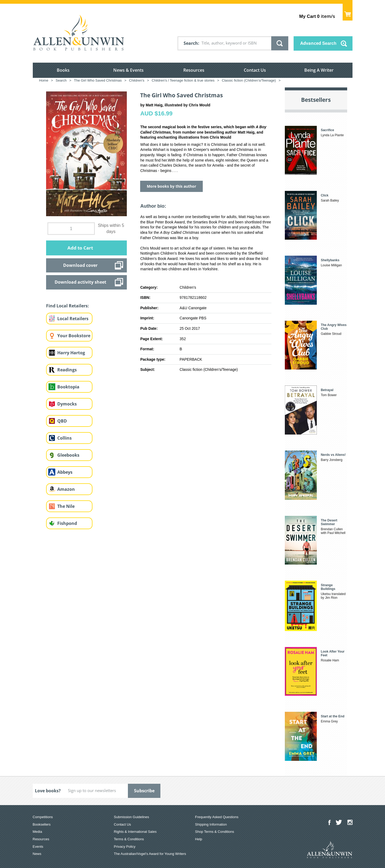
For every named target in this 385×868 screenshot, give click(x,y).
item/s (317, 16)
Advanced (318, 43)
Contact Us (255, 70)
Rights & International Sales (135, 832)
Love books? (48, 791)
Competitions (43, 817)
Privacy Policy (125, 847)
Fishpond (67, 523)
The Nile (66, 506)
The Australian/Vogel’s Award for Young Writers (150, 854)
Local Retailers (73, 319)
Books (63, 70)
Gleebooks (68, 455)
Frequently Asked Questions (217, 817)
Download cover (80, 265)
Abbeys (65, 472)
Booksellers (42, 824)
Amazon (66, 489)
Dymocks (67, 404)
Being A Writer (319, 70)
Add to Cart (80, 248)
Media (37, 832)
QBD (62, 421)
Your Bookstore (74, 336)
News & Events (128, 70)
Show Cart (348, 12)
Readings (67, 370)
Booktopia (68, 387)
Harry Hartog (71, 353)
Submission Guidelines (131, 817)
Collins (64, 438)
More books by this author (171, 186)
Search (191, 43)
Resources (194, 70)
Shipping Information (211, 824)
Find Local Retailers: (68, 306)
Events (38, 847)
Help (199, 839)
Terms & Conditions (129, 839)
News (37, 854)
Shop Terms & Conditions (214, 832)
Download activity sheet (80, 282)
